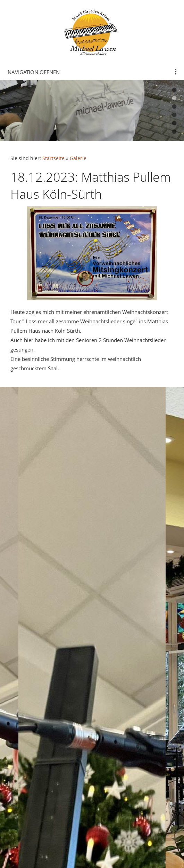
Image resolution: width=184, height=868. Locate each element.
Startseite (53, 158)
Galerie (78, 158)
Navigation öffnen (34, 72)
